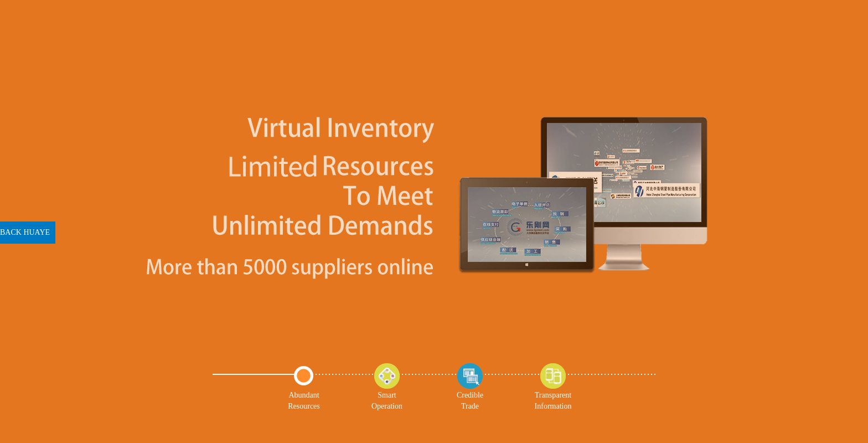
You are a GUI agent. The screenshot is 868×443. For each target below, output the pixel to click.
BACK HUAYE (25, 232)
